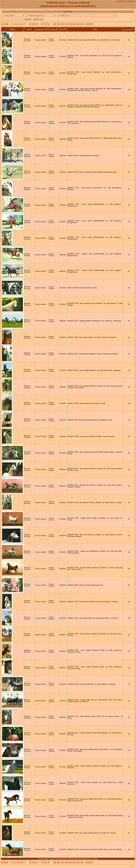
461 (66, 24)
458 (55, 24)
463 (74, 24)
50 (36, 24)
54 (49, 24)
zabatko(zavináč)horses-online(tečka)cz (68, 6)
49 (33, 24)
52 (42, 24)
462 (70, 24)
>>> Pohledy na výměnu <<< (125, 1)
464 (78, 24)
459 (59, 24)
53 (45, 24)
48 (30, 24)
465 (82, 24)
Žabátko (132, 866)
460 (62, 24)
